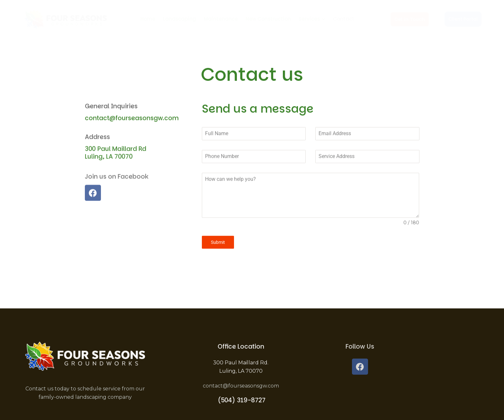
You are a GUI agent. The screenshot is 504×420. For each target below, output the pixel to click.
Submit (218, 248)
